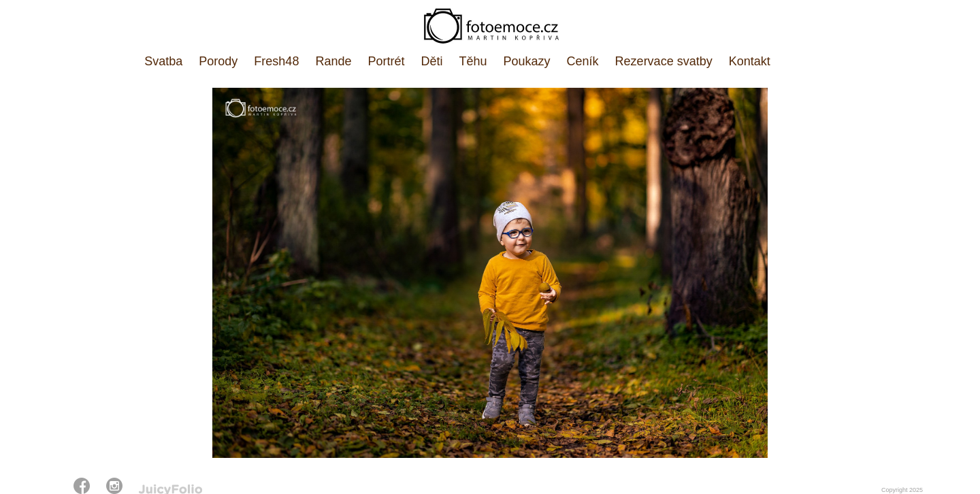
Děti (431, 61)
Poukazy (527, 61)
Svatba (163, 61)
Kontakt (750, 61)
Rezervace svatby (664, 61)
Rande (333, 61)
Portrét (386, 61)
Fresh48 (276, 61)
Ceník (583, 61)
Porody (218, 61)
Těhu (473, 61)
